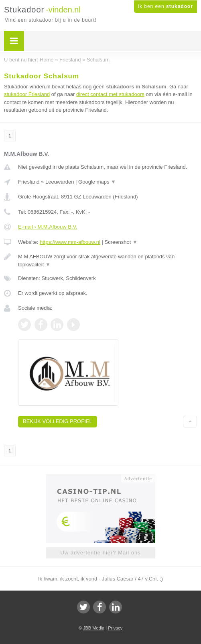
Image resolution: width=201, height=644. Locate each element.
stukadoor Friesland (27, 94)
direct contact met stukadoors (110, 94)
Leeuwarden (60, 182)
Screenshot (121, 242)
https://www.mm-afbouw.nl (70, 242)
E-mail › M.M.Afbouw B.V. (48, 227)
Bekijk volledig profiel (58, 421)
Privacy (115, 628)
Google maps (97, 182)
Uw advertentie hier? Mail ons (100, 553)
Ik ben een (165, 6)
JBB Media (94, 628)
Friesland (29, 182)
